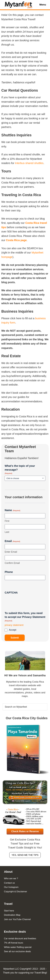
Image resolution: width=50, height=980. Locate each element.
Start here (9, 911)
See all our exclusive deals (17, 951)
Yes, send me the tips (25, 855)
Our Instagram (11, 887)
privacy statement (14, 625)
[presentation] (25, 601)
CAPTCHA (11, 593)
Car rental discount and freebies (20, 939)
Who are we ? (11, 878)
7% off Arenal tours (14, 943)
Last (7, 532)
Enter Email (11, 552)
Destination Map (12, 915)
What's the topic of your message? (20, 469)
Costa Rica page (16, 240)
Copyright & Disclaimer (16, 892)
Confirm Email (12, 563)
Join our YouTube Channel (17, 919)
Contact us (9, 883)
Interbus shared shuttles (29, 163)
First (7, 521)
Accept (13, 630)
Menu (43, 5)
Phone (9, 572)
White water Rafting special (18, 947)
